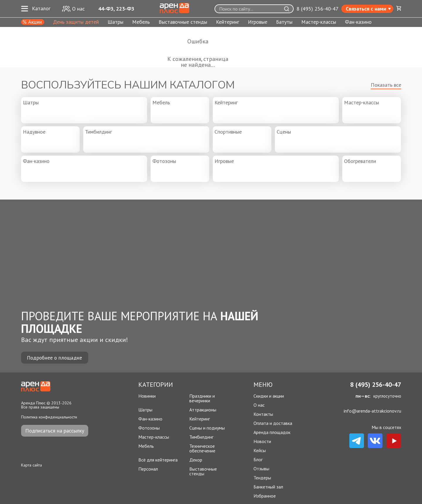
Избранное (265, 496)
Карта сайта (32, 465)
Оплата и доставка (273, 423)
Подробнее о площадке (55, 358)
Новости (262, 441)
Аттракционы (203, 410)
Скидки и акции (269, 396)
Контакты (263, 414)
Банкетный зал (268, 487)
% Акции (32, 22)
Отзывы (261, 469)
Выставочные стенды (183, 22)
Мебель (141, 22)
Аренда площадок (272, 432)
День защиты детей (76, 22)
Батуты (284, 22)
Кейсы (260, 450)
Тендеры (262, 478)
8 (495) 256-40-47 (318, 9)
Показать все (386, 85)
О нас (259, 405)
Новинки (147, 396)
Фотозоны (149, 428)
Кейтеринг (228, 22)
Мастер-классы (319, 22)
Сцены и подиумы (207, 428)
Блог (258, 459)
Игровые (258, 22)
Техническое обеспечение (202, 448)
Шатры (115, 22)
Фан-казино (358, 22)
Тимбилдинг (201, 437)
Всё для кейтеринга (158, 460)
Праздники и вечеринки (202, 398)
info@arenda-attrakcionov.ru (372, 411)
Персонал (148, 469)
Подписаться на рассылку (55, 431)
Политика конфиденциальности (49, 417)
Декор (196, 460)
